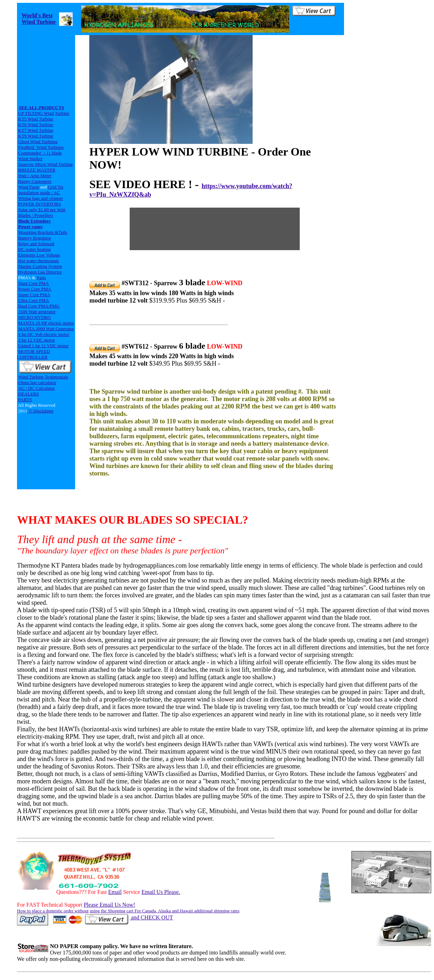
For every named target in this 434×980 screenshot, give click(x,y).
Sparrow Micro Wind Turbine (45, 164)
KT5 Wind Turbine (36, 119)
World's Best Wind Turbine (39, 19)
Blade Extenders (34, 221)
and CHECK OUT (128, 917)
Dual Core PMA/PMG (39, 306)
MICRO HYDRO (34, 317)
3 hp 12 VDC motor (36, 340)
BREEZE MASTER (37, 170)
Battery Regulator (35, 238)
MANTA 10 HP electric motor (46, 323)
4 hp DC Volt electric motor (44, 334)
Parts (41, 278)
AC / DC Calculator (36, 388)
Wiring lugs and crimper (41, 198)
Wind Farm (29, 187)
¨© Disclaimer (41, 411)
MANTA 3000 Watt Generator (46, 329)
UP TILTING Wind (36, 113)
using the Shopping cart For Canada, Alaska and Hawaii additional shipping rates (164, 911)
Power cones (30, 227)
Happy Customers (35, 181)
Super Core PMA (34, 295)
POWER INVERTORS (40, 204)
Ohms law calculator (37, 382)
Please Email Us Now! (109, 905)
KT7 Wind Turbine (36, 130)
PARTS (25, 399)
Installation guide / (36, 193)
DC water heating (34, 249)
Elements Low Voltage (39, 255)
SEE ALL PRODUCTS (41, 108)
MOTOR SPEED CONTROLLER (33, 354)
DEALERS (29, 394)
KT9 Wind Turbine (36, 136)
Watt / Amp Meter (35, 176)
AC (57, 193)
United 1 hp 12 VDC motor (43, 346)
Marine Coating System (40, 266)
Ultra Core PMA (33, 300)
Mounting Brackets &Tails (43, 232)
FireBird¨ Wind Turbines (41, 147)
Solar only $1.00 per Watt (42, 210)
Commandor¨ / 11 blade (40, 153)
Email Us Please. (161, 892)
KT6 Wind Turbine (36, 125)
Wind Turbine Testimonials (43, 377)
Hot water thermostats (38, 261)
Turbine (62, 113)
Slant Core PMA (33, 283)
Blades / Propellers (35, 215)
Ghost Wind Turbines (38, 142)
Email (115, 892)
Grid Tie (56, 187)
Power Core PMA (35, 289)
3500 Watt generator (37, 312)
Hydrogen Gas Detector (40, 272)
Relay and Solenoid (36, 244)
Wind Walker (30, 159)
